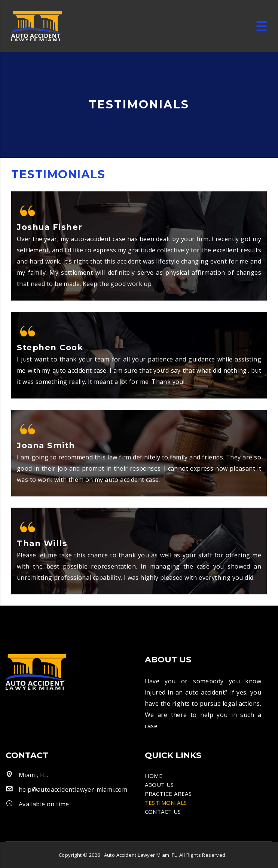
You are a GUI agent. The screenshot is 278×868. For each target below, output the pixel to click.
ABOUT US (159, 785)
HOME (154, 776)
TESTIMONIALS (166, 803)
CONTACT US (163, 812)
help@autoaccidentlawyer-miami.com (73, 789)
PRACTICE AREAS (168, 794)
